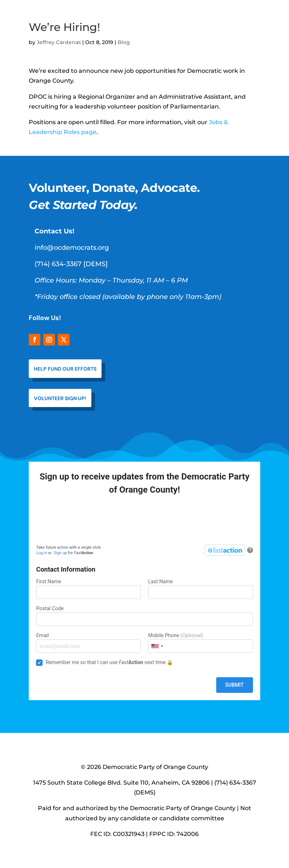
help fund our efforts (65, 369)
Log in (41, 553)
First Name (88, 589)
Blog (124, 42)
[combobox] (157, 646)
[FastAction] (225, 550)
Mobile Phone (201, 643)
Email (88, 643)
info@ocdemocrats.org (72, 248)
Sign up (60, 553)
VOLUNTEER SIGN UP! (60, 398)
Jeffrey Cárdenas (59, 42)
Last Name (201, 589)
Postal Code (144, 616)
